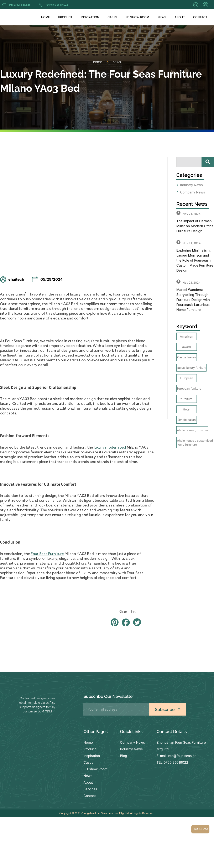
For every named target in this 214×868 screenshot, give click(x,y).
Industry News (131, 749)
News (162, 17)
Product (65, 17)
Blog (124, 756)
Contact (200, 17)
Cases (112, 17)
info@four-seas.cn (20, 5)
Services (90, 789)
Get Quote (200, 829)
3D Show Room (137, 17)
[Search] (208, 162)
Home (46, 17)
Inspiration (90, 17)
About (180, 17)
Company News (132, 742)
